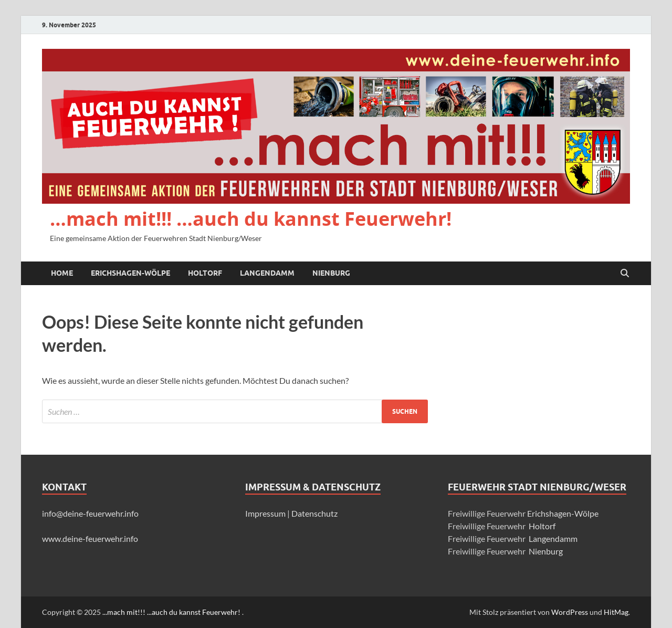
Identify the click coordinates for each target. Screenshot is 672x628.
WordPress (570, 612)
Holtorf (205, 273)
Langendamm (267, 273)
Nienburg (331, 273)
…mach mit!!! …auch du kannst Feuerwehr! (251, 219)
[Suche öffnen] (625, 274)
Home (62, 273)
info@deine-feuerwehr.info (90, 513)
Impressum (266, 513)
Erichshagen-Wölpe (130, 273)
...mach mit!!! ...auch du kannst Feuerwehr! (172, 612)
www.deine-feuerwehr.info (90, 538)
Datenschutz (314, 513)
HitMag (616, 612)
